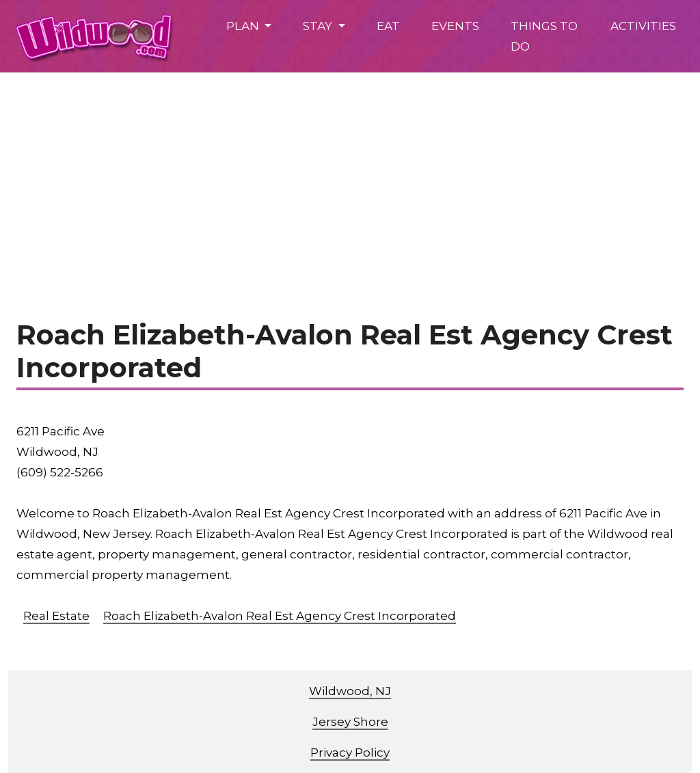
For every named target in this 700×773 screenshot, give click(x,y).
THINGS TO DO (544, 36)
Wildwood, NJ (350, 691)
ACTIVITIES (643, 26)
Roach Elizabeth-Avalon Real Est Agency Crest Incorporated (280, 616)
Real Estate (56, 616)
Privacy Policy (350, 752)
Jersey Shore (350, 722)
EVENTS (455, 26)
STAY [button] (319, 26)
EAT (388, 26)
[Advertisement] (350, 175)
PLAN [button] (244, 26)
